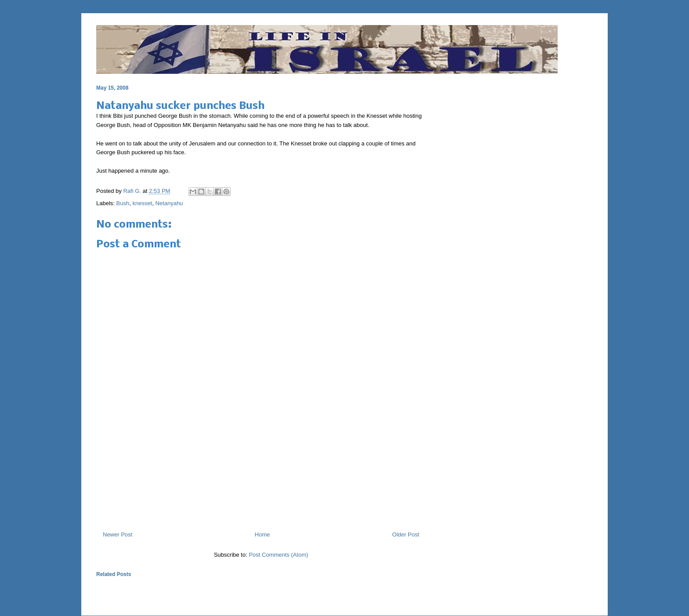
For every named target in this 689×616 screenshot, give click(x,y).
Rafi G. (133, 191)
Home (263, 534)
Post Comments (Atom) (278, 555)
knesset (142, 203)
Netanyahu (169, 203)
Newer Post (118, 534)
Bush (123, 203)
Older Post (406, 534)
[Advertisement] (261, 486)
